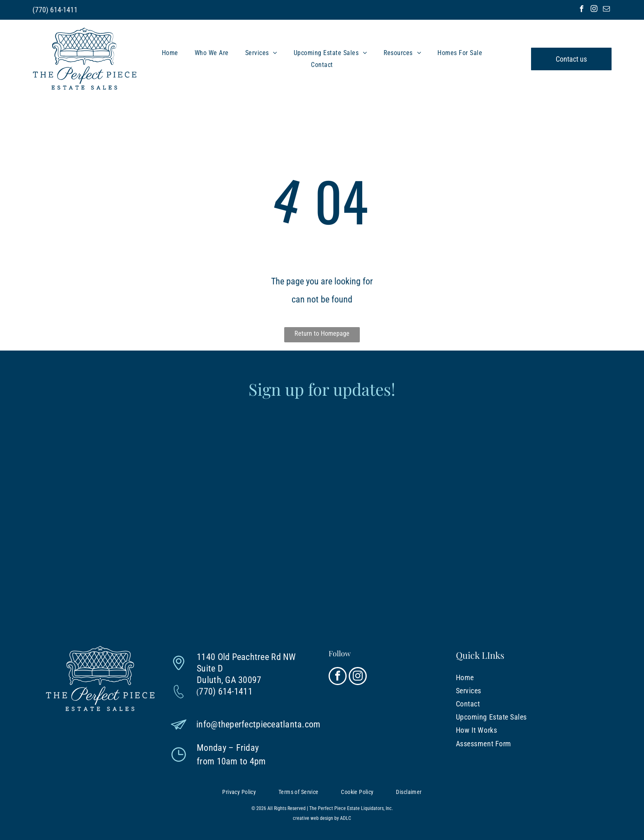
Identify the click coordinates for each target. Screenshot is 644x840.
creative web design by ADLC (322, 818)
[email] (606, 10)
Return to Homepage (322, 333)
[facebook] (582, 10)
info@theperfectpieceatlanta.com (258, 724)
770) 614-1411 (56, 10)
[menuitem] (170, 53)
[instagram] (594, 10)
